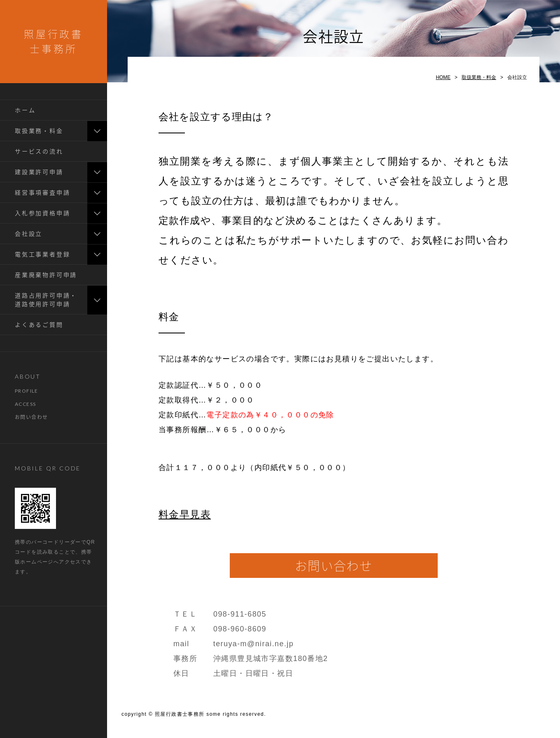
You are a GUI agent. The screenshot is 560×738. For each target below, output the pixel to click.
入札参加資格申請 (42, 213)
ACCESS (25, 404)
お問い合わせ (31, 417)
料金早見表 (185, 514)
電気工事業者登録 (42, 254)
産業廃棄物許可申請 (46, 275)
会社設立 (29, 234)
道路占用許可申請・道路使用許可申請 (46, 300)
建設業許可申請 (39, 172)
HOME (443, 77)
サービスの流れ (39, 151)
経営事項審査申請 (42, 192)
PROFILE (27, 391)
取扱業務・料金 (39, 131)
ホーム (25, 110)
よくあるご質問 (39, 325)
